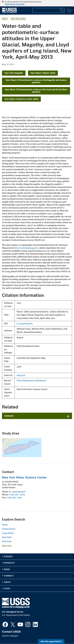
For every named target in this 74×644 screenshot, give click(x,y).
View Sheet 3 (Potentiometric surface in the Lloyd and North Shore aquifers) (36, 91)
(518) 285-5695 (17, 495)
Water (5, 525)
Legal (7, 589)
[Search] (62, 10)
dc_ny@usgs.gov (17, 492)
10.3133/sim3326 (25, 324)
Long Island (8, 533)
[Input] (48, 10)
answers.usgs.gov (10, 636)
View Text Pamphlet (14, 73)
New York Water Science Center (24, 477)
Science (8, 557)
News (7, 569)
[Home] (9, 13)
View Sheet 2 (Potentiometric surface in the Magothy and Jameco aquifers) (36, 81)
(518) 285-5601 (14, 497)
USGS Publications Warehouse (31, 381)
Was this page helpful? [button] (51, 641)
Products (9, 563)
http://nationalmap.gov (26, 248)
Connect (9, 416)
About (7, 582)
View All (7, 546)
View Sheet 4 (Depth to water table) (21, 99)
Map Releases (18, 18)
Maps (5, 18)
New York (7, 537)
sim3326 (21, 375)
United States (9, 529)
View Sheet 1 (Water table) (43, 73)
